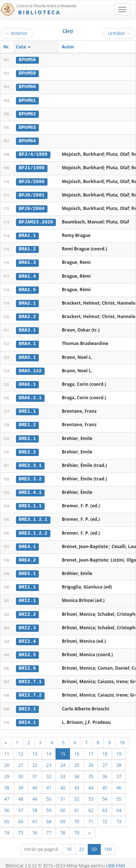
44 (91, 781)
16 (77, 747)
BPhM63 (27, 127)
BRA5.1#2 (30, 368)
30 (21, 769)
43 (77, 781)
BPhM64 (27, 140)
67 (35, 815)
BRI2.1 (27, 595)
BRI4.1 (27, 716)
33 (63, 769)
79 (77, 826)
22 (35, 758)
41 (49, 781)
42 (63, 781)
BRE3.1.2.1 (33, 515)
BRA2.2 (27, 314)
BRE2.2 (27, 448)
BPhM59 (27, 73)
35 (91, 769)
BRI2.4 (27, 635)
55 (119, 792)
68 (49, 815)
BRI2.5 (27, 649)
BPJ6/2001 (32, 194)
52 (77, 792)
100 (108, 842)
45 (105, 781)
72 (105, 815)
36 (105, 769)
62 (91, 803)
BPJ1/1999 (32, 167)
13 (35, 747)
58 (35, 803)
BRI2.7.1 (30, 675)
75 (21, 826)
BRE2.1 (27, 435)
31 (35, 769)
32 (49, 769)
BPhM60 (27, 87)
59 (49, 803)
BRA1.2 (27, 247)
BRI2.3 (27, 622)
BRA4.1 (27, 341)
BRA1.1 (27, 234)
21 (21, 758)
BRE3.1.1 (30, 502)
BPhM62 (27, 113)
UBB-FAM (116, 859)
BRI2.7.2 (30, 689)
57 (21, 803)
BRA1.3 (27, 261)
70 (77, 815)
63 (105, 803)
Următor (119, 33)
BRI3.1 (27, 702)
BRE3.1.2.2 (33, 528)
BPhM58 (27, 60)
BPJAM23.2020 (36, 221)
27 (105, 758)
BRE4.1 (27, 542)
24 (63, 758)
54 (105, 792)
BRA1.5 (27, 287)
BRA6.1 (27, 381)
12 (21, 747)
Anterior (17, 33)
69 (63, 815)
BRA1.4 (27, 274)
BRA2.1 (27, 301)
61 (77, 803)
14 (49, 747)
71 (91, 815)
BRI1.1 (27, 582)
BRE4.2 (27, 555)
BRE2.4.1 (30, 488)
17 (91, 747)
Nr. (7, 47)
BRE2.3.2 (30, 475)
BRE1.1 (27, 408)
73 (119, 815)
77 (49, 826)
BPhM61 (27, 100)
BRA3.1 (27, 328)
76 (35, 826)
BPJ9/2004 (32, 207)
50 (49, 792)
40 (35, 781)
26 (91, 758)
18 (105, 747)
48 (21, 792)
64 (119, 803)
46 (119, 781)
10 (122, 736)
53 (91, 792)
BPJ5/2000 (32, 180)
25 (77, 758)
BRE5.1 (27, 568)
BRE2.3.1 (30, 461)
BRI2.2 (27, 609)
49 (35, 792)
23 (49, 758)
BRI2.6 (27, 662)
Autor (68, 47)
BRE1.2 (27, 421)
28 (119, 758)
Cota (23, 47)
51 (63, 792)
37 (119, 769)
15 (63, 747)
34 (77, 769)
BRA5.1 (27, 354)
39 (21, 781)
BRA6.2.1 (30, 395)
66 (21, 815)
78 (63, 826)
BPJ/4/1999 (33, 154)
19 (119, 747)
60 (63, 803)
